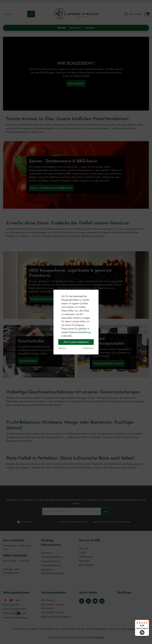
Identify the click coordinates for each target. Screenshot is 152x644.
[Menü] (147, 622)
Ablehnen (62, 348)
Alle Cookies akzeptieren (76, 342)
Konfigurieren (88, 348)
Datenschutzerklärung (80, 332)
